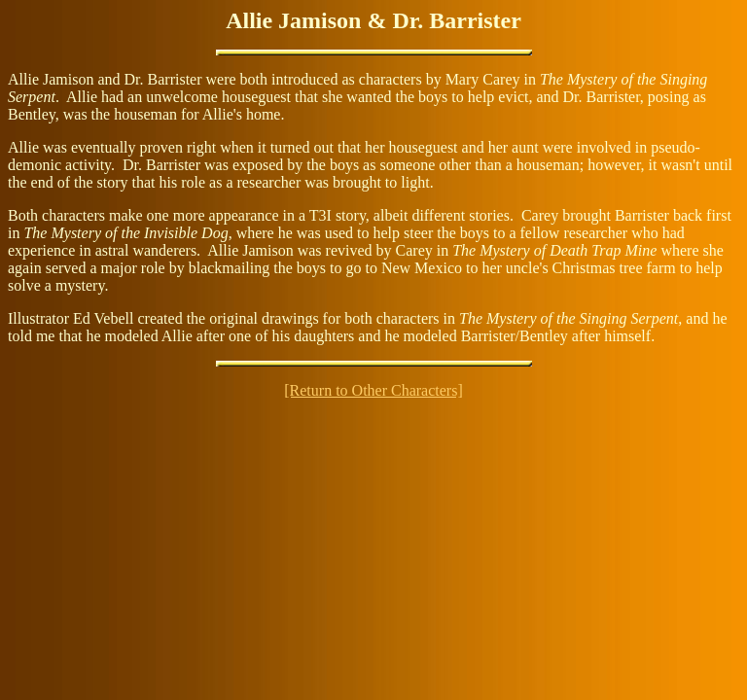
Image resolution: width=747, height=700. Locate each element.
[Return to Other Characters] (373, 390)
